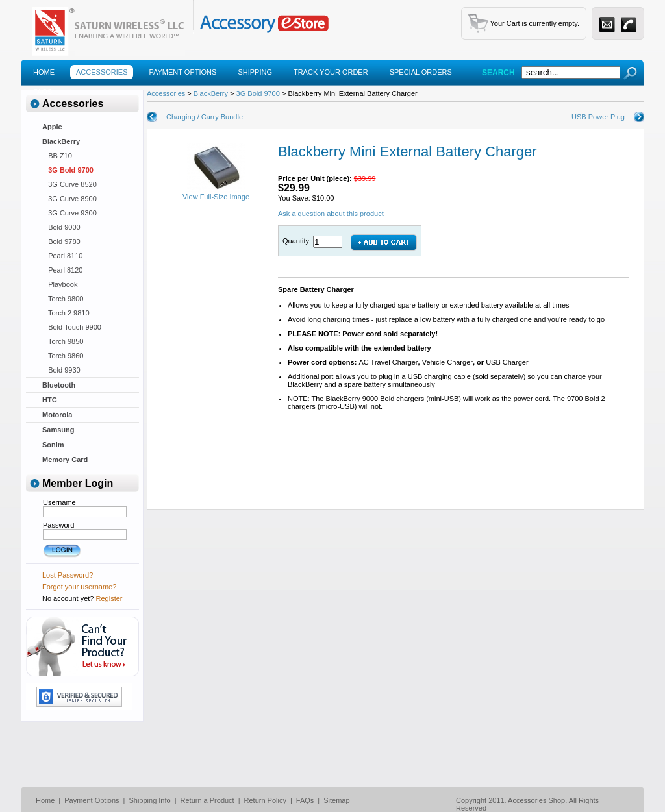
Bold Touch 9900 (72, 327)
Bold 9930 (61, 370)
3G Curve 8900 (69, 199)
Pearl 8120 (62, 270)
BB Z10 (57, 156)
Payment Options (182, 72)
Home (44, 72)
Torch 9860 (63, 356)
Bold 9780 (61, 241)
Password (58, 525)
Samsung (58, 430)
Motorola (57, 415)
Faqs (43, 92)
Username (59, 502)
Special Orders (421, 72)
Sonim (53, 445)
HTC (50, 400)
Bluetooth (59, 385)
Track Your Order (331, 72)
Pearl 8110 (62, 256)
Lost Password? (68, 575)
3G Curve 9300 (69, 213)
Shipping (255, 72)
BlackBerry (61, 141)
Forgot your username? (79, 587)
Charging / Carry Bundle (205, 117)
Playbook (60, 284)
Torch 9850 (63, 341)
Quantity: (298, 241)
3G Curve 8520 (69, 184)
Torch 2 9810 (66, 313)
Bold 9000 (61, 227)
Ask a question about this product (331, 214)
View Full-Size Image (216, 193)
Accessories (102, 72)
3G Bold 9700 (68, 170)
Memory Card (65, 460)
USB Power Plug (598, 117)
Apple (52, 127)
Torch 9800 (63, 299)
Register (109, 598)
